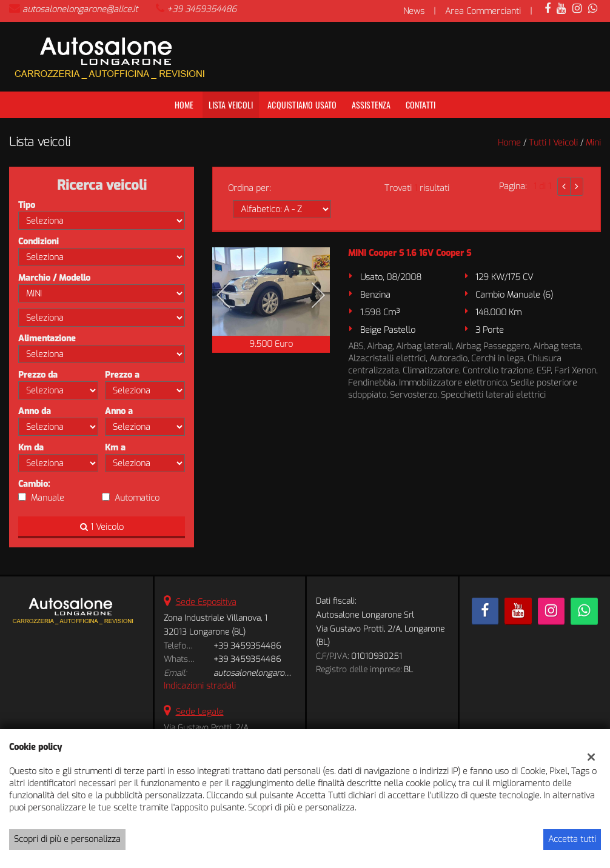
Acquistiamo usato (302, 105)
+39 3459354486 (202, 9)
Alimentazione (47, 339)
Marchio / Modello (54, 278)
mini (593, 143)
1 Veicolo (102, 527)
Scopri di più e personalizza (67, 839)
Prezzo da (38, 375)
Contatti (421, 105)
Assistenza (371, 105)
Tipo (27, 205)
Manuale (48, 498)
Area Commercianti (483, 11)
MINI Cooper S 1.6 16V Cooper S (410, 253)
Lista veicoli (231, 105)
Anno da (35, 411)
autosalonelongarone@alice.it (80, 9)
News (414, 11)
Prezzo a (122, 375)
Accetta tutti (572, 839)
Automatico (137, 498)
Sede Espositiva (206, 602)
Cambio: (34, 484)
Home (184, 105)
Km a (115, 448)
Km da (31, 448)
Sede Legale (200, 712)
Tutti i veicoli (553, 143)
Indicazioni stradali (200, 686)
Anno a (119, 411)
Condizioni (39, 242)
